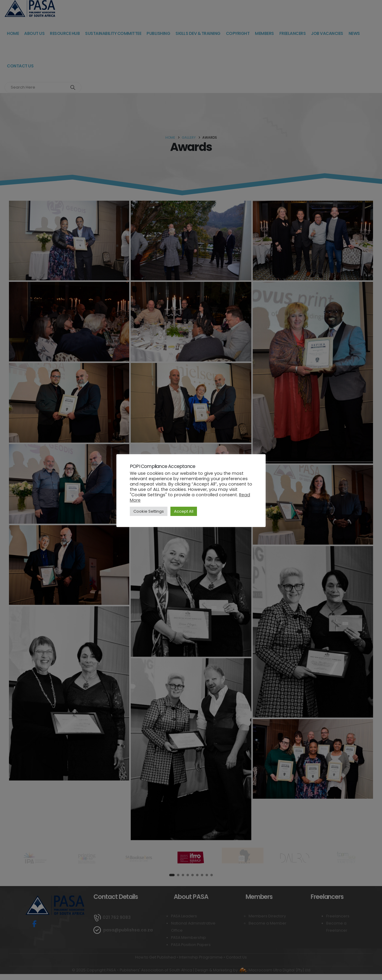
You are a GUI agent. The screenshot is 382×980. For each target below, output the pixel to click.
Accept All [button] (184, 511)
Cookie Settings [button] (149, 511)
